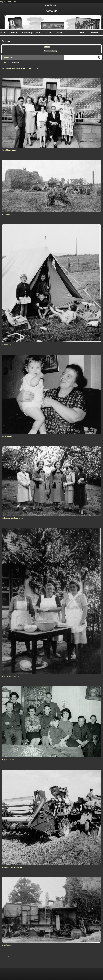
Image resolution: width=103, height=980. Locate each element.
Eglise (60, 32)
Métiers (82, 32)
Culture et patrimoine (31, 32)
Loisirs (71, 32)
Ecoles (49, 32)
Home (3, 32)
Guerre (14, 32)
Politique (95, 32)
